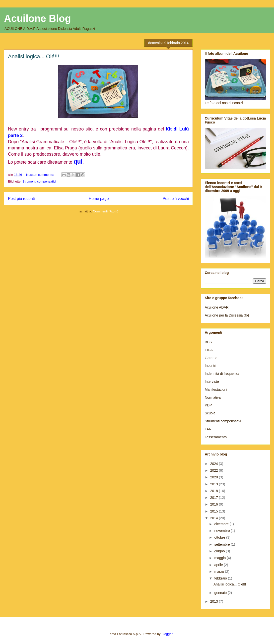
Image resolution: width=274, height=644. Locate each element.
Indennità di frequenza (222, 374)
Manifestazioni (216, 389)
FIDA (209, 350)
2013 (215, 601)
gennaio (221, 593)
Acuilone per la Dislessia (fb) (227, 315)
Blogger (167, 634)
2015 (215, 511)
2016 (215, 504)
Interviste (212, 382)
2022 (215, 470)
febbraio (221, 578)
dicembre (222, 524)
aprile (219, 565)
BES (208, 342)
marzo (220, 572)
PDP (208, 405)
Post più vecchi (176, 199)
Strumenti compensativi (39, 181)
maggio (220, 558)
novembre (222, 531)
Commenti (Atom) (106, 211)
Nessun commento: (41, 175)
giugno (220, 551)
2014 (215, 518)
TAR (208, 429)
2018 (215, 491)
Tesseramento (216, 437)
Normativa (213, 397)
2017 (215, 498)
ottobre (220, 537)
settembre (222, 544)
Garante (211, 358)
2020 (215, 477)
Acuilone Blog (37, 18)
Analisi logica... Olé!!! (34, 56)
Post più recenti (21, 199)
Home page (99, 199)
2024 (215, 464)
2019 (215, 484)
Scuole (210, 413)
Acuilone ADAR (217, 307)
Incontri (210, 366)
